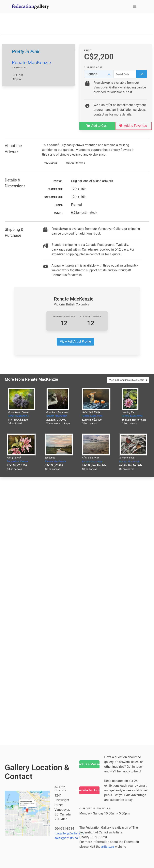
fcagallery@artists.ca (69, 833)
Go (142, 74)
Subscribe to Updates (89, 790)
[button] (135, 7)
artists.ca (108, 847)
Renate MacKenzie (31, 63)
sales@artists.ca (66, 838)
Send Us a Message (89, 764)
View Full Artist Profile (75, 341)
